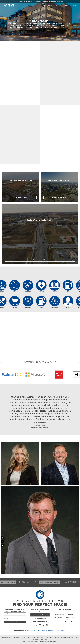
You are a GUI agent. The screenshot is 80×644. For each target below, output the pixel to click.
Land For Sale (58, 617)
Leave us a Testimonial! (40, 615)
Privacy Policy (54, 642)
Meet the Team (58, 620)
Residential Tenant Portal (70, 623)
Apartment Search (70, 612)
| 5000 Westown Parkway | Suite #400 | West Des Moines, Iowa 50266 (40, 630)
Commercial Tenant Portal (70, 618)
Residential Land (70, 615)
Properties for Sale (59, 615)
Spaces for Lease (59, 612)
